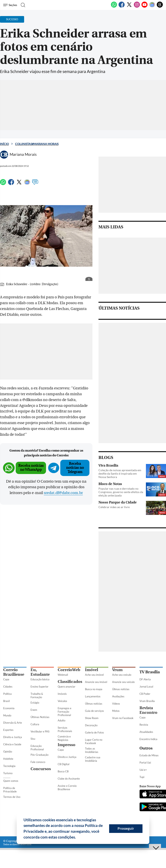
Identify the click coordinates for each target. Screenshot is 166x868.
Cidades (8, 687)
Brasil (6, 701)
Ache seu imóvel (94, 675)
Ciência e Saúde (12, 744)
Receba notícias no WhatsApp (31, 468)
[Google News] (152, 7)
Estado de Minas (149, 755)
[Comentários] (35, 184)
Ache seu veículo (122, 675)
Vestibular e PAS (40, 731)
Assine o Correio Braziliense (67, 787)
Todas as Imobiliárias (92, 750)
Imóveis (62, 694)
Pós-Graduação (39, 755)
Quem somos (11, 781)
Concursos (41, 769)
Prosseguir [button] (126, 828)
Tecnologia (9, 766)
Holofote (8, 759)
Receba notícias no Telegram (75, 468)
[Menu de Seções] (11, 5)
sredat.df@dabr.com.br (63, 493)
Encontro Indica (148, 739)
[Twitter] (129, 7)
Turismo (8, 773)
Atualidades (146, 732)
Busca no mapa (94, 689)
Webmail (63, 675)
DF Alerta (145, 679)
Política (7, 694)
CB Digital (64, 764)
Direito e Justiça (13, 737)
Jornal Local (146, 687)
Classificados (70, 682)
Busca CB (63, 771)
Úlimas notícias (94, 704)
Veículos (62, 701)
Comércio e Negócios (64, 738)
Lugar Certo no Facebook (94, 741)
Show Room (92, 718)
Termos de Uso (12, 797)
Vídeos (116, 704)
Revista (144, 725)
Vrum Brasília (147, 701)
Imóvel (92, 670)
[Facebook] (122, 7)
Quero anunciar (67, 687)
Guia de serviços (94, 711)
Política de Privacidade (10, 790)
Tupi (142, 777)
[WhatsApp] (114, 7)
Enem (34, 710)
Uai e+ (143, 770)
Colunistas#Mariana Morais (37, 144)
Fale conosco (38, 762)
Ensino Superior (39, 687)
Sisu (33, 739)
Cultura (35, 724)
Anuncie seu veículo (123, 682)
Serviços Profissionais (65, 729)
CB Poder (145, 694)
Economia (9, 708)
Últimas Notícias (40, 717)
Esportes (8, 730)
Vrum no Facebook (123, 718)
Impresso (67, 745)
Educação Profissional (37, 748)
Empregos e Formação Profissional (65, 712)
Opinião (8, 752)
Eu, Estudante (40, 672)
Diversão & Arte (13, 723)
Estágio (35, 703)
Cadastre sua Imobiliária (93, 759)
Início (4, 144)
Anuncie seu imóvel (96, 682)
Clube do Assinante (69, 779)
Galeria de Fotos (94, 732)
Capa (6, 679)
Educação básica (40, 679)
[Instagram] (137, 7)
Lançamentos (93, 696)
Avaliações (118, 696)
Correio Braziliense (14, 672)
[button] (77, 838)
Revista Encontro (148, 710)
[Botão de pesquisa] (23, 5)
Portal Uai (145, 763)
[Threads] (160, 7)
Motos (116, 711)
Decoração (91, 725)
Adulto (61, 720)
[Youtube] (144, 7)
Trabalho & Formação (37, 695)
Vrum (117, 670)
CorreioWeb (69, 670)
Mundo (7, 715)
